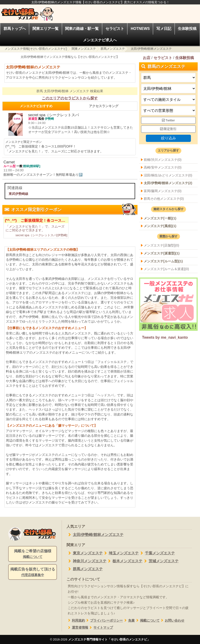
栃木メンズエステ (125, 561)
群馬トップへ (15, 29)
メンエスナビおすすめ (36, 106)
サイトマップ (101, 628)
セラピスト (115, 29)
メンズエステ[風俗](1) (160, 226)
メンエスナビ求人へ (100, 40)
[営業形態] (168, 110)
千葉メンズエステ (157, 553)
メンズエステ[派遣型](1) (162, 253)
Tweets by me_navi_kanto (165, 338)
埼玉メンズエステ (121, 553)
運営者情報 (77, 628)
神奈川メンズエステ (86, 561)
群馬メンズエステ (113, 49)
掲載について (147, 621)
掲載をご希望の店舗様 (33, 554)
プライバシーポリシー (104, 621)
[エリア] (168, 88)
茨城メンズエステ (160, 561)
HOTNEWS (140, 29)
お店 (147, 58)
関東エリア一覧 (46, 29)
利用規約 (76, 621)
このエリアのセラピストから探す (70, 98)
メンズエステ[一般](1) (160, 218)
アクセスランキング (104, 106)
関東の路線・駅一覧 (82, 29)
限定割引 (168, 129)
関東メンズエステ (84, 49)
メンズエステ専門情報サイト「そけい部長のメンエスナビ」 (109, 639)
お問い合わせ (172, 621)
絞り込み (168, 138)
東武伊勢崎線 (18, 194)
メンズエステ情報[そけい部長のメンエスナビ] (36, 49)
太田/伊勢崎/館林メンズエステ (95, 535)
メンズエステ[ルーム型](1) (163, 261)
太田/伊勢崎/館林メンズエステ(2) (168, 183)
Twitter (168, 120)
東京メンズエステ (85, 553)
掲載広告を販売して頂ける (33, 572)
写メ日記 (164, 29)
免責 (129, 621)
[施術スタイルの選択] (168, 99)
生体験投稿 (187, 29)
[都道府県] (168, 77)
